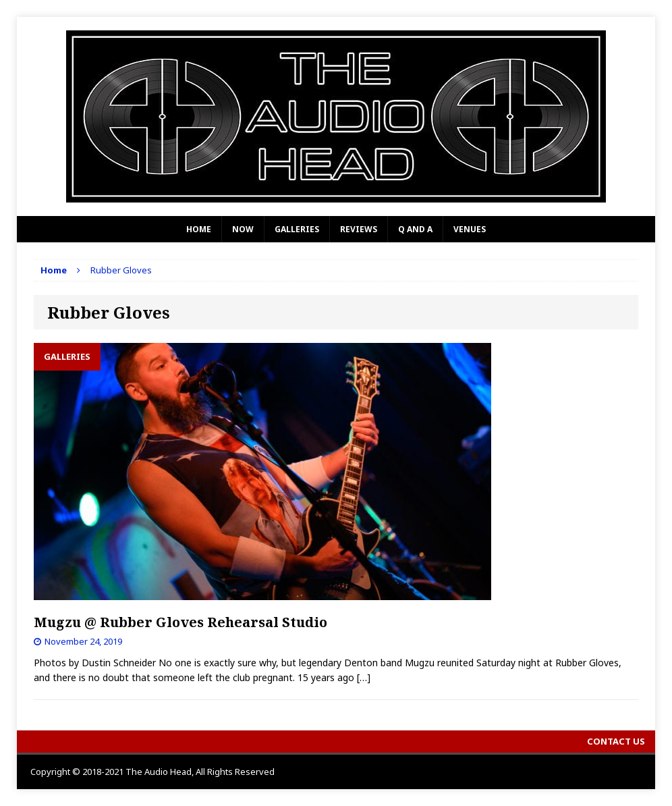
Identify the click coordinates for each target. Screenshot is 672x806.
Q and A (415, 229)
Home (199, 229)
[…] (364, 677)
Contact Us (616, 741)
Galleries (297, 229)
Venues (470, 229)
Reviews (359, 229)
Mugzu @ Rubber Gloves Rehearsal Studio (180, 622)
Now (243, 229)
